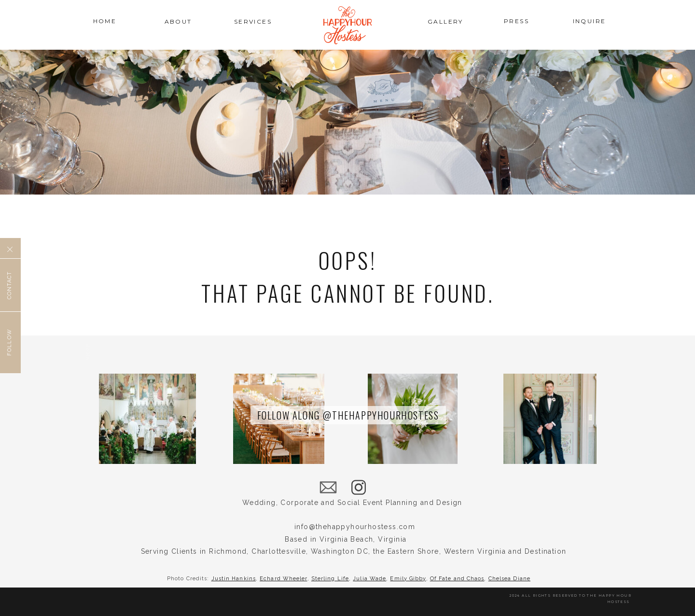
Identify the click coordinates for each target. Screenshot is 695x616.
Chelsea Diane (509, 579)
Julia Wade (369, 579)
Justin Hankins (234, 579)
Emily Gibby (408, 579)
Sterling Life (330, 579)
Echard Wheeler (283, 579)
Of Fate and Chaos (457, 579)
